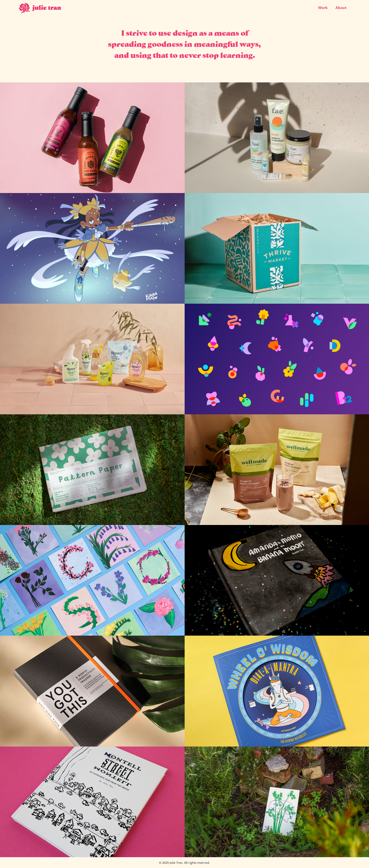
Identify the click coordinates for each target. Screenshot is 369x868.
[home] (40, 9)
